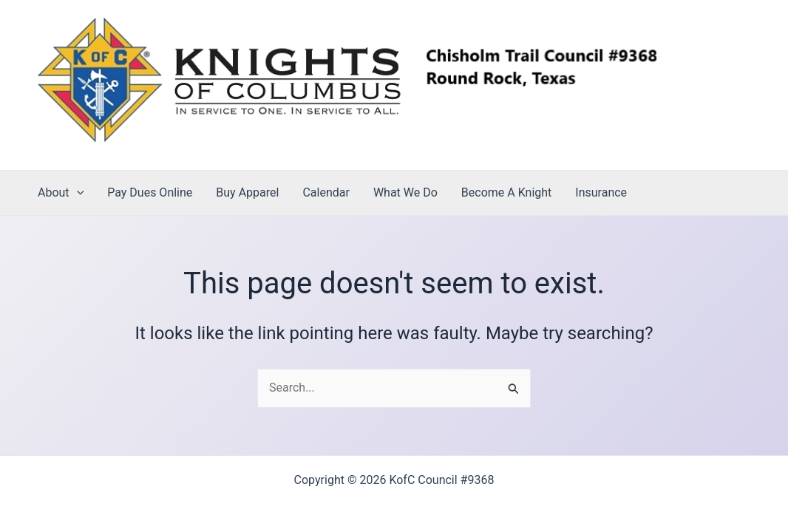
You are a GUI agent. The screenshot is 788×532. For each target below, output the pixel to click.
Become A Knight (506, 192)
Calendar (326, 192)
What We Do (405, 192)
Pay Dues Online (150, 192)
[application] (77, 193)
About (61, 193)
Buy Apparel (247, 192)
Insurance (601, 192)
